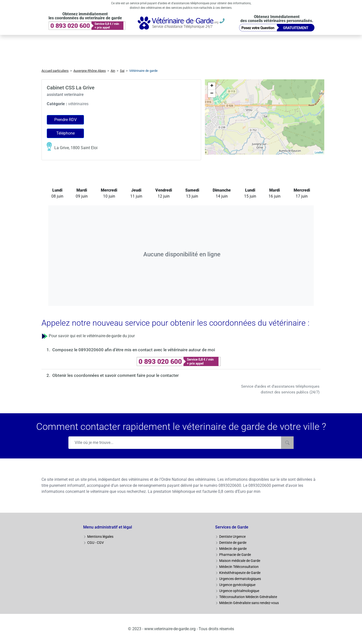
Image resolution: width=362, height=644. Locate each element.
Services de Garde (232, 527)
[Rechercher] (287, 443)
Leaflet (319, 152)
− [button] (212, 94)
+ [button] (212, 86)
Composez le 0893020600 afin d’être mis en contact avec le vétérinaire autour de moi (134, 350)
